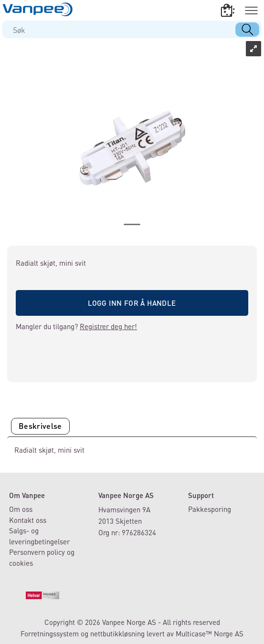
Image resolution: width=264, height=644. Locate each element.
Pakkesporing (210, 509)
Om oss (21, 509)
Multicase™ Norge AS (210, 634)
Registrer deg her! (108, 326)
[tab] (40, 426)
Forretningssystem (50, 634)
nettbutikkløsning (117, 634)
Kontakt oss (28, 520)
